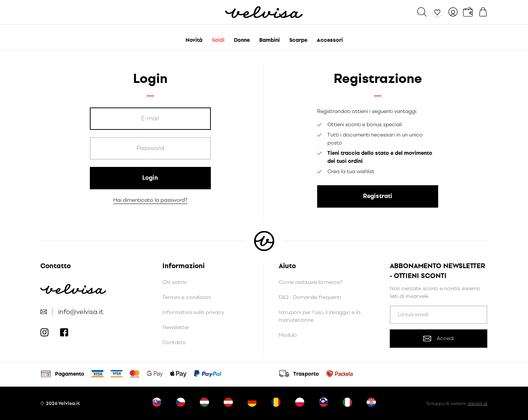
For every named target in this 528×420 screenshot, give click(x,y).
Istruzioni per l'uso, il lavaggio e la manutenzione (320, 316)
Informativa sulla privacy (193, 312)
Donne (242, 40)
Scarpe (298, 40)
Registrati (378, 196)
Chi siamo (175, 282)
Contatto (174, 342)
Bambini (269, 40)
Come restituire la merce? (311, 282)
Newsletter (176, 327)
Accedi (439, 338)
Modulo (288, 335)
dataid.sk (478, 403)
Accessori (330, 40)
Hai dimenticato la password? (150, 200)
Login (150, 178)
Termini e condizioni (187, 297)
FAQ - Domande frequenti (310, 297)
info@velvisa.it (81, 312)
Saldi (218, 40)
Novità (194, 40)
